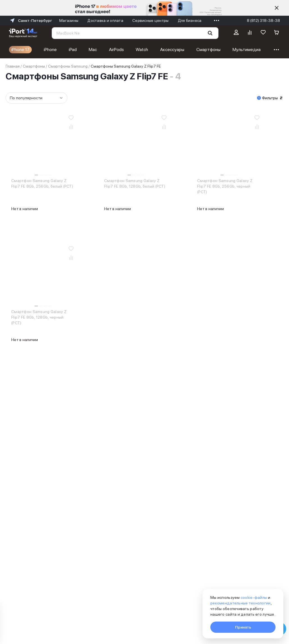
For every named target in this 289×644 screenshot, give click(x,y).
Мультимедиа (247, 50)
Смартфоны (208, 50)
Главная (13, 66)
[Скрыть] (277, 8)
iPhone (50, 50)
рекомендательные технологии (241, 603)
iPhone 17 (20, 50)
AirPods (116, 50)
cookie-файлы (254, 597)
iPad (73, 50)
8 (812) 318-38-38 (263, 20)
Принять (243, 627)
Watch (142, 50)
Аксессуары (172, 50)
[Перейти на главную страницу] (23, 33)
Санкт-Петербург (30, 20)
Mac (93, 50)
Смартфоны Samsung (68, 66)
